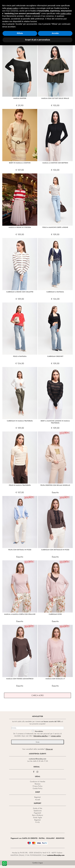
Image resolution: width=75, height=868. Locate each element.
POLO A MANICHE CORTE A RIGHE (55, 227)
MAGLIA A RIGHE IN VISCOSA (20, 227)
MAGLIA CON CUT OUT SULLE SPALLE (55, 98)
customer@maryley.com (37, 759)
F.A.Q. (38, 822)
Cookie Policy (37, 788)
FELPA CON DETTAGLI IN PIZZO (20, 550)
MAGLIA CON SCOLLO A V (55, 679)
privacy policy (56, 736)
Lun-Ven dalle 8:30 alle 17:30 (38, 761)
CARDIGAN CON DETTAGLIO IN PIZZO (55, 550)
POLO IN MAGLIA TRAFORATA (20, 485)
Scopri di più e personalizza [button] (37, 35)
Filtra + (5, 43)
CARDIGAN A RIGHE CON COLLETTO (20, 292)
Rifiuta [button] (20, 28)
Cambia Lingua (38, 863)
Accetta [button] (55, 28)
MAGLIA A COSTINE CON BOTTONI (55, 163)
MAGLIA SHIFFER (20, 98)
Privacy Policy (37, 786)
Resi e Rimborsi (38, 815)
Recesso (38, 784)
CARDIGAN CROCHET (55, 356)
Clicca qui (49, 749)
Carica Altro (38, 695)
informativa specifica (41, 736)
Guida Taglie (37, 818)
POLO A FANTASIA (20, 356)
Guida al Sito (38, 808)
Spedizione (38, 811)
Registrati (37, 797)
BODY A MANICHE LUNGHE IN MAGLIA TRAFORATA (55, 422)
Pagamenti (37, 813)
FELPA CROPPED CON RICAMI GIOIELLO (55, 485)
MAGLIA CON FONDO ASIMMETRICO (20, 679)
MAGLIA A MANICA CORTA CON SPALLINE (20, 614)
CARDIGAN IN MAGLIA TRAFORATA (20, 421)
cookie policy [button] (66, 8)
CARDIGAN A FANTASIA (55, 292)
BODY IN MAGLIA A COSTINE (20, 163)
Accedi (38, 800)
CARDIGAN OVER (55, 614)
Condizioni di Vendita (38, 782)
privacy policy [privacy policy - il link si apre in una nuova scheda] (12, 3)
